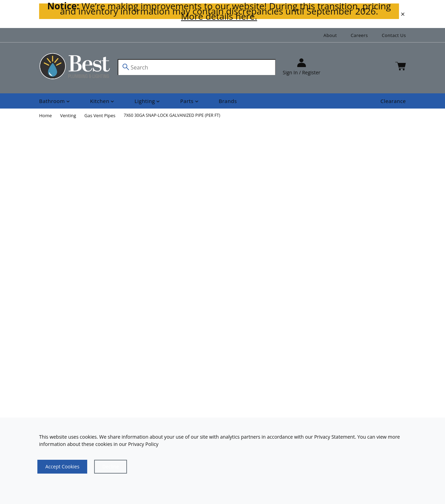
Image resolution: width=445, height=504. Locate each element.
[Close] (110, 467)
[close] (403, 14)
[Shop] (55, 101)
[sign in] (302, 67)
